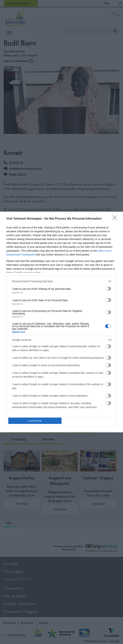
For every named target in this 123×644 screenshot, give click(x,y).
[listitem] (61, 281)
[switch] (108, 289)
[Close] (116, 219)
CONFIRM (35, 421)
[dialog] (61, 322)
